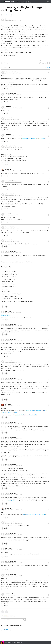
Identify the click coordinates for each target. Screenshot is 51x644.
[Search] (13, 620)
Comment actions (49, 73)
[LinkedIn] (46, 63)
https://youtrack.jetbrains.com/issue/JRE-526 (34, 139)
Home (7, 2)
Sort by (47, 67)
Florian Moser (8, 19)
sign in (6, 616)
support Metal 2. (11, 501)
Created (13, 73)
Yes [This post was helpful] (2, 63)
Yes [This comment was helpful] (2, 89)
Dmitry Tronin (8, 169)
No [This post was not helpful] (7, 63)
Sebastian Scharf (6, 315)
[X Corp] (43, 63)
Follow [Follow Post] (6, 15)
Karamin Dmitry (8, 214)
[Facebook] (40, 63)
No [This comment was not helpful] (7, 89)
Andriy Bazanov (8, 404)
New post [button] (6, 630)
